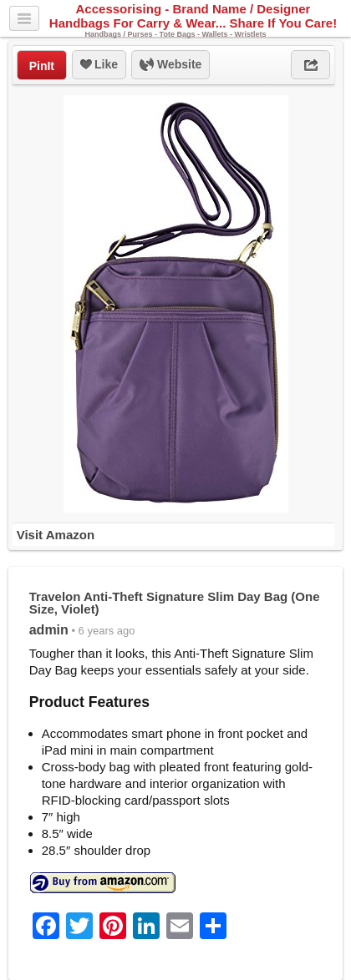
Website (170, 65)
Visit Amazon (56, 535)
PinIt (42, 66)
